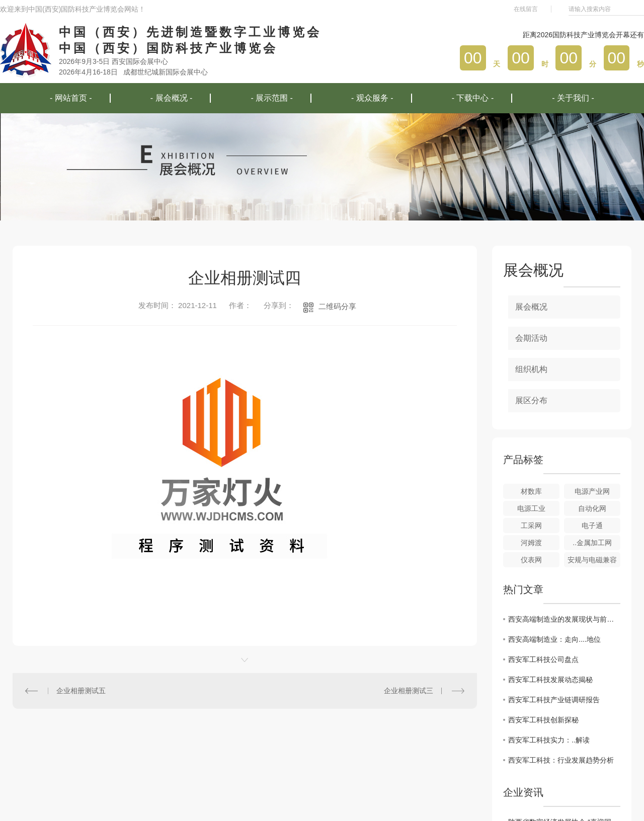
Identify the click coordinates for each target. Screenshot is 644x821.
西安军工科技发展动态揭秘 (550, 680)
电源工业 (531, 508)
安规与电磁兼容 (592, 560)
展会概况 (531, 307)
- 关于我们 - (573, 98)
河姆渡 (531, 543)
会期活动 (531, 338)
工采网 (531, 526)
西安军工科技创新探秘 (543, 720)
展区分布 (531, 400)
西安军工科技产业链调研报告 (554, 700)
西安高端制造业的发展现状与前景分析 (564, 619)
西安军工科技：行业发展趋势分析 (561, 760)
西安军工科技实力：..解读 (549, 740)
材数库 (531, 491)
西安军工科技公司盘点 (543, 659)
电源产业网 (592, 491)
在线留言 (526, 9)
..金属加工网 (592, 543)
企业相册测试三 (409, 691)
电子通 (592, 526)
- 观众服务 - (372, 98)
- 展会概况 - (172, 98)
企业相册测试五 (81, 691)
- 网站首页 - (71, 98)
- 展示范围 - (272, 98)
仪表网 (531, 560)
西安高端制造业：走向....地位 (554, 639)
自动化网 (592, 508)
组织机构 (531, 369)
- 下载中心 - (473, 98)
